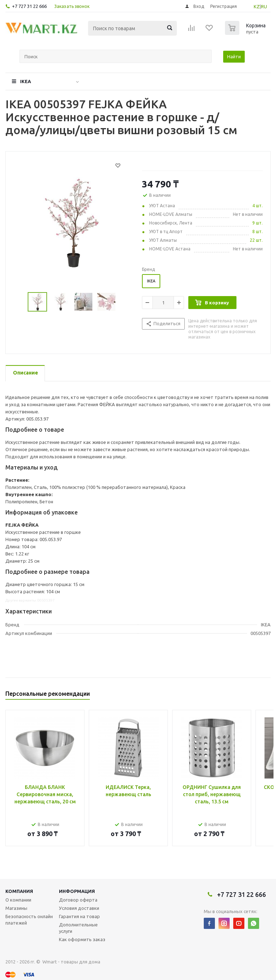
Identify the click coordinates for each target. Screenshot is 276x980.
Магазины (16, 908)
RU (264, 6)
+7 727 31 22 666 (29, 6)
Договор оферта (78, 900)
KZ (257, 6)
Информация (77, 891)
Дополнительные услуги (78, 928)
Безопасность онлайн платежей (29, 920)
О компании (18, 900)
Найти (234, 56)
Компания (19, 891)
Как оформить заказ (82, 939)
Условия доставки (79, 908)
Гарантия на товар (79, 916)
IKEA (26, 81)
